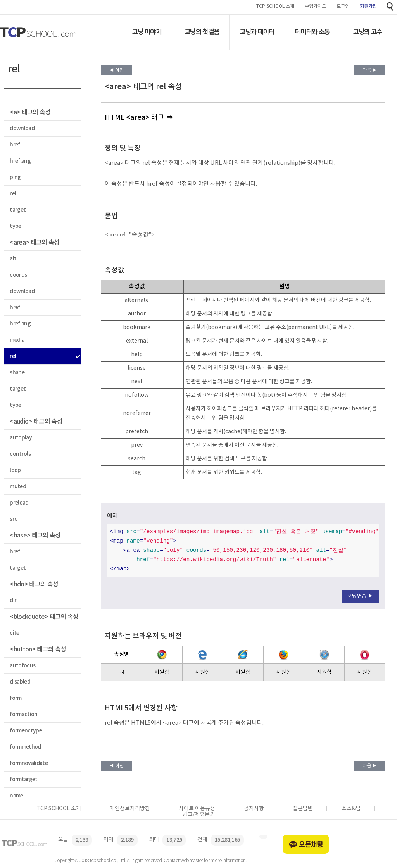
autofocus (22, 666)
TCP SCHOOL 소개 (275, 7)
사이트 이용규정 (197, 809)
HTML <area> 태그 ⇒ (139, 118)
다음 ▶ (370, 70)
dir (13, 600)
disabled (20, 682)
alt (13, 259)
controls (20, 454)
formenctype (26, 731)
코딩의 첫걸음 (202, 32)
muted (18, 487)
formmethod (25, 747)
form (16, 698)
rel (13, 194)
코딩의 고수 (368, 32)
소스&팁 (351, 809)
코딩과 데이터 (257, 32)
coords (18, 275)
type (15, 226)
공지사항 (254, 809)
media (17, 340)
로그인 (343, 7)
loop (15, 470)
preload (19, 503)
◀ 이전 (117, 70)
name (16, 796)
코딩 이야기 (147, 32)
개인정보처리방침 (130, 809)
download (22, 128)
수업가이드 (315, 7)
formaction (23, 714)
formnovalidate (29, 763)
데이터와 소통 (312, 32)
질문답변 (303, 809)
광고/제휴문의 (199, 815)
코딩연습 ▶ (360, 596)
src (13, 519)
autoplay (21, 438)
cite (14, 633)
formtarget (23, 779)
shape (17, 373)
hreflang (20, 161)
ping (15, 177)
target (18, 210)
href (15, 145)
